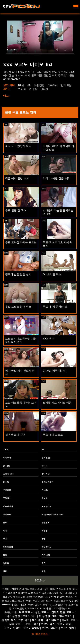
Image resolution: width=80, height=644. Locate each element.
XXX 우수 (49, 339)
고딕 (44, 571)
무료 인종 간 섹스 (16, 210)
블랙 (5, 555)
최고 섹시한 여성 (21, 601)
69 (29, 85)
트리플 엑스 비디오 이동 (57, 403)
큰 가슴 (36, 89)
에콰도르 (7, 514)
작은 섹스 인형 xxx (17, 178)
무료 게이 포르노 (53, 435)
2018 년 (40, 580)
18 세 (21, 85)
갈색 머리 (46, 474)
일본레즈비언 (47, 482)
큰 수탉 (48, 89)
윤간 (5, 571)
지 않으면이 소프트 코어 (52, 514)
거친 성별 (40, 85)
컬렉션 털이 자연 (15, 435)
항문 (44, 539)
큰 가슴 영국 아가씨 (55, 371)
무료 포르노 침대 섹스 (18, 307)
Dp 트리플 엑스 (52, 274)
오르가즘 (7, 490)
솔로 (5, 523)
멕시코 (44, 498)
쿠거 (5, 539)
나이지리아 (8, 547)
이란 (44, 563)
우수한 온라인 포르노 (61, 597)
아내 (5, 531)
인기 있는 (23, 89)
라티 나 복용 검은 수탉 (56, 178)
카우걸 (44, 531)
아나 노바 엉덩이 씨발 (18, 146)
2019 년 (17, 589)
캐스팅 (6, 482)
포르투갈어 (46, 506)
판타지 (60, 89)
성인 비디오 (51, 589)
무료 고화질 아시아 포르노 (21, 242)
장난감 (6, 563)
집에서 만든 (8, 474)
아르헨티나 (8, 506)
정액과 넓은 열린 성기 (18, 274)
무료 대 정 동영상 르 (55, 307)
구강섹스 (7, 498)
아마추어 (54, 85)
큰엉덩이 (45, 523)
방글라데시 (46, 547)
